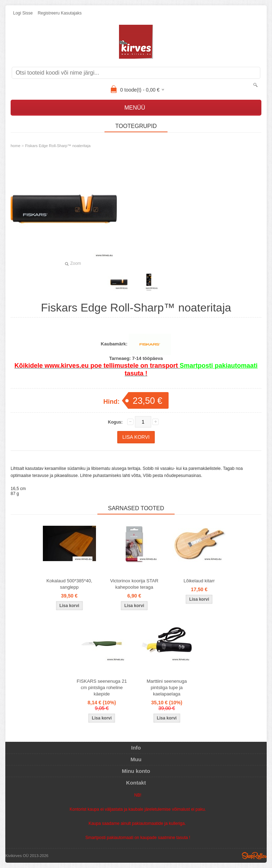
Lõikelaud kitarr (199, 581)
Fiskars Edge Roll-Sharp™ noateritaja (58, 146)
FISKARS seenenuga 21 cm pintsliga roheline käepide (102, 688)
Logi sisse (23, 13)
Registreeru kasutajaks (59, 13)
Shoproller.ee (254, 856)
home (16, 146)
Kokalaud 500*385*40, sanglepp (69, 584)
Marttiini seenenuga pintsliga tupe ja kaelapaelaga (167, 688)
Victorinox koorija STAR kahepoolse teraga (134, 584)
